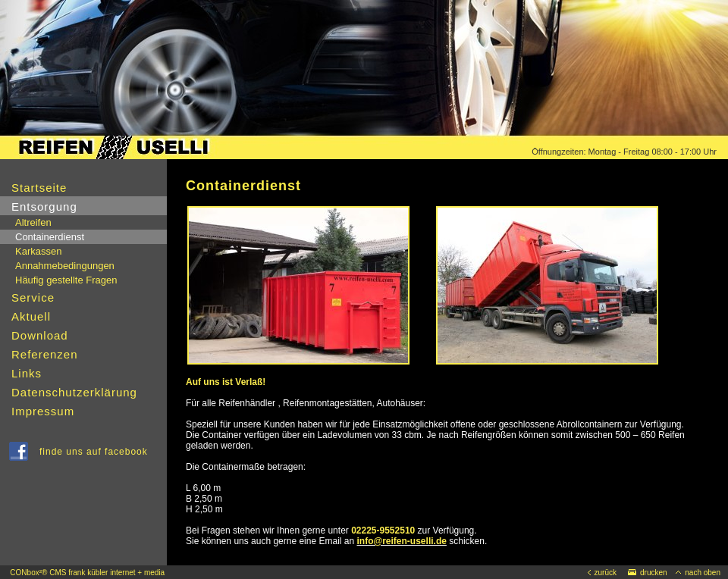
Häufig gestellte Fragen (66, 280)
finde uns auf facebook (97, 452)
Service (33, 297)
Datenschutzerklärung (74, 392)
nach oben (698, 573)
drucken (648, 573)
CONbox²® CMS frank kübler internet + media (87, 573)
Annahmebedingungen (65, 266)
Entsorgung (44, 207)
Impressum (43, 411)
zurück (602, 573)
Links (27, 373)
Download (40, 335)
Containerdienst (50, 237)
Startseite (39, 188)
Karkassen (38, 251)
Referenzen (45, 354)
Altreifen (33, 222)
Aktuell (31, 316)
